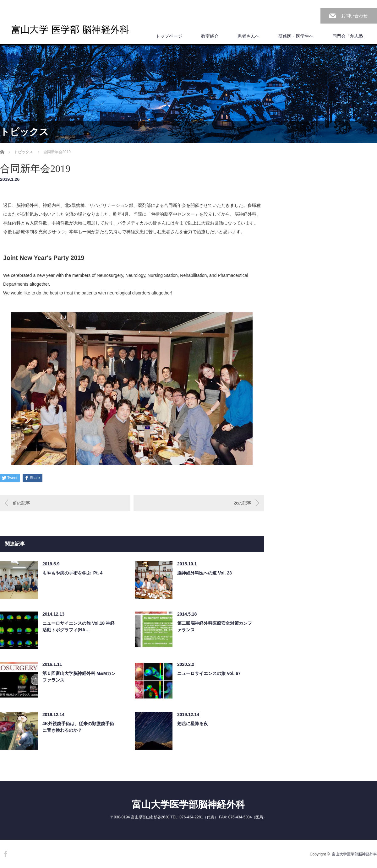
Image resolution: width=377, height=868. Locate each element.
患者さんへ (249, 36)
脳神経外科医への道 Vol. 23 (205, 573)
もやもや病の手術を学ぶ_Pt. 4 (72, 573)
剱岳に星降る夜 (193, 724)
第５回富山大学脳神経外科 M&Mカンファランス (79, 677)
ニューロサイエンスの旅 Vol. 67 (209, 673)
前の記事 (21, 503)
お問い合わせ (354, 16)
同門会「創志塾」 (350, 36)
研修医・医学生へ (296, 36)
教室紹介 (210, 36)
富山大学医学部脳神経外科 (188, 804)
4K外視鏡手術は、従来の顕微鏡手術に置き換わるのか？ (78, 727)
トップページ (169, 36)
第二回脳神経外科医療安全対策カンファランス (215, 626)
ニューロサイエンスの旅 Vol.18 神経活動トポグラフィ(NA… (79, 626)
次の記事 (243, 503)
